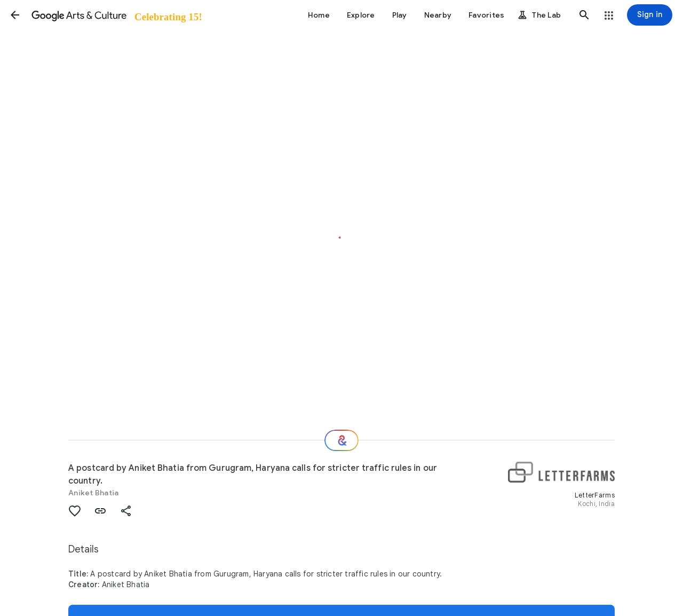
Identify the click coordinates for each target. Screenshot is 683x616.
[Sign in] (650, 15)
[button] (15, 15)
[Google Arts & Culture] (116, 15)
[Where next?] (341, 440)
